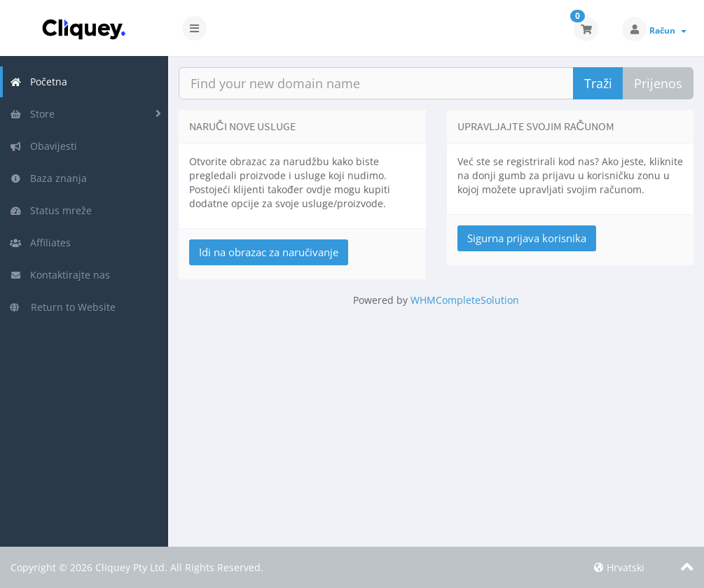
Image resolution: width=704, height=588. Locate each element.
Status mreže (51, 210)
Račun (668, 30)
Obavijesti (43, 146)
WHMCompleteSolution (465, 300)
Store (32, 114)
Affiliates (40, 243)
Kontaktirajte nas (60, 275)
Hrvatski (619, 567)
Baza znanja (48, 178)
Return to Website (63, 307)
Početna (39, 82)
